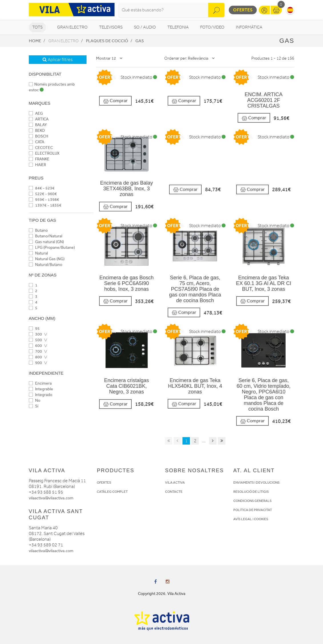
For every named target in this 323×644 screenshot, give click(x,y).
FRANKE (39, 159)
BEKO (37, 131)
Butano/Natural (46, 236)
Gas (140, 41)
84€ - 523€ (42, 188)
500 (35, 340)
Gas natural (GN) (46, 242)
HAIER (37, 165)
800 (35, 357)
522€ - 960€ (43, 194)
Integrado (41, 395)
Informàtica (249, 27)
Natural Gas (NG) (47, 259)
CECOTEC (41, 148)
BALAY (38, 125)
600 (35, 346)
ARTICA (39, 119)
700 (35, 351)
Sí (34, 406)
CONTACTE (174, 492)
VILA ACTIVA (175, 483)
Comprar (115, 101)
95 (34, 329)
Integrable (41, 389)
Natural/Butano (46, 265)
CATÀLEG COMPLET (112, 492)
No (35, 400)
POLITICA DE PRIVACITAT (253, 510)
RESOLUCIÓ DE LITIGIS (251, 492)
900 (35, 363)
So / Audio (145, 27)
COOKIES (261, 519)
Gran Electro (72, 27)
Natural (38, 253)
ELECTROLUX (44, 153)
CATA (37, 142)
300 (35, 334)
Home (35, 41)
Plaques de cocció (107, 41)
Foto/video (212, 27)
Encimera (40, 383)
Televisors (111, 27)
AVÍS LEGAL (243, 519)
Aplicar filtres (58, 60)
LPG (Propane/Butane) (52, 248)
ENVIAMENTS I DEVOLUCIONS (256, 483)
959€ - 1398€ (44, 200)
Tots (37, 27)
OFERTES (104, 483)
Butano (38, 230)
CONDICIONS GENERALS (252, 501)
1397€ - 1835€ (45, 205)
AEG (36, 113)
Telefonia (178, 27)
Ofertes (243, 10)
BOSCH (39, 136)
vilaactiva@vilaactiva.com (51, 498)
